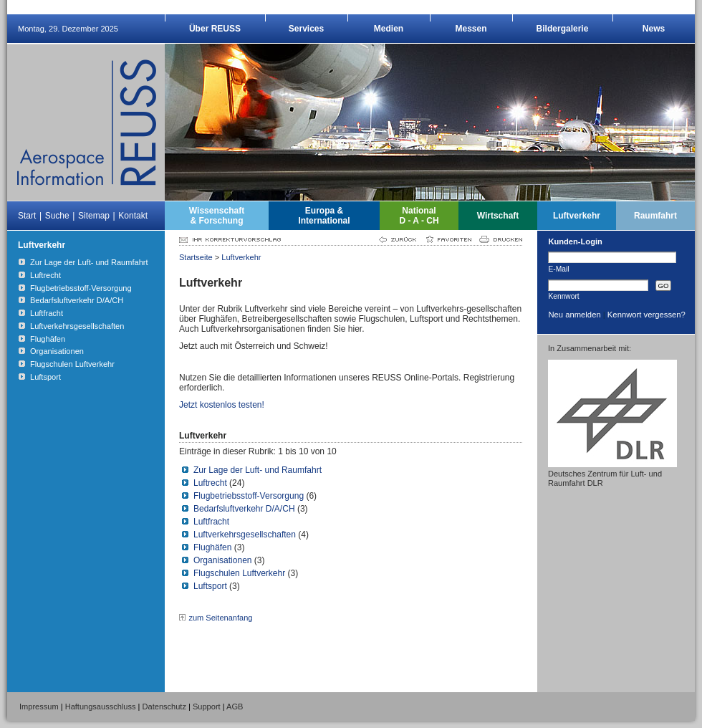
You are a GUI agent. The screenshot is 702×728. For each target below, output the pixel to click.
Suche (57, 216)
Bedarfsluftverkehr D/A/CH (244, 509)
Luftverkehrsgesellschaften (245, 535)
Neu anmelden (574, 315)
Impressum (39, 707)
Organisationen (223, 560)
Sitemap (94, 216)
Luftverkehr (577, 216)
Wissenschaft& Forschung (217, 216)
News (654, 29)
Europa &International (324, 216)
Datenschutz (164, 707)
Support (207, 707)
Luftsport (210, 586)
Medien (389, 29)
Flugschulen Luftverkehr (239, 573)
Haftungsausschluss (101, 707)
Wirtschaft (498, 216)
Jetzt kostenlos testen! (222, 405)
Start (27, 216)
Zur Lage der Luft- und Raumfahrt (258, 470)
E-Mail (558, 269)
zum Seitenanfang (220, 618)
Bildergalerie (563, 29)
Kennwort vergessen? (646, 315)
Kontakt (133, 216)
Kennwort (563, 296)
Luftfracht (211, 522)
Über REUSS (215, 29)
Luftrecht (210, 483)
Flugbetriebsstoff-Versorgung (249, 496)
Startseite (196, 257)
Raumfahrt (655, 216)
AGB (235, 707)
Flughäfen (212, 547)
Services (306, 29)
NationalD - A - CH (419, 216)
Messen (471, 29)
